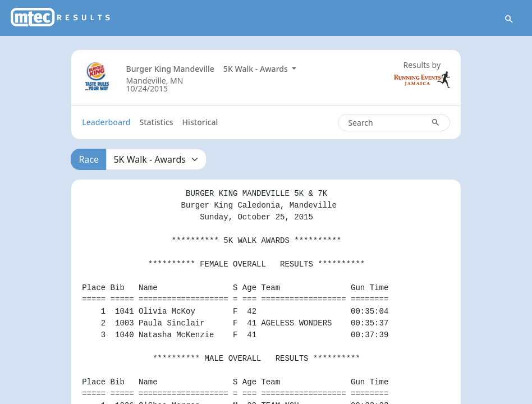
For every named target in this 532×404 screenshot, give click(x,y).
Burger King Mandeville (170, 69)
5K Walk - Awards (257, 69)
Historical (200, 122)
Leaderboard (106, 122)
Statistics (156, 122)
